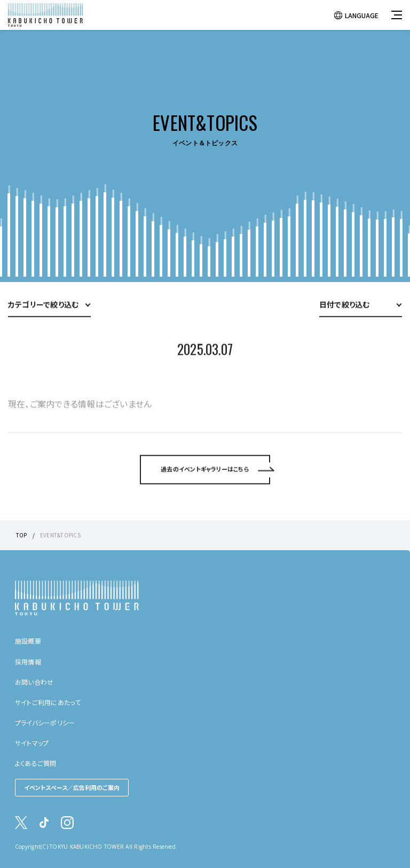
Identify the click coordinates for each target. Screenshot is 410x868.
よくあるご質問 (36, 763)
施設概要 (28, 641)
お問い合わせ (34, 682)
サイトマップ (32, 743)
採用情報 (28, 662)
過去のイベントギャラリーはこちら (205, 485)
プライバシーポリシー (45, 722)
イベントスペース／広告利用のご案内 (72, 787)
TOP (22, 535)
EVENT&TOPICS (60, 535)
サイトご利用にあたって (48, 702)
